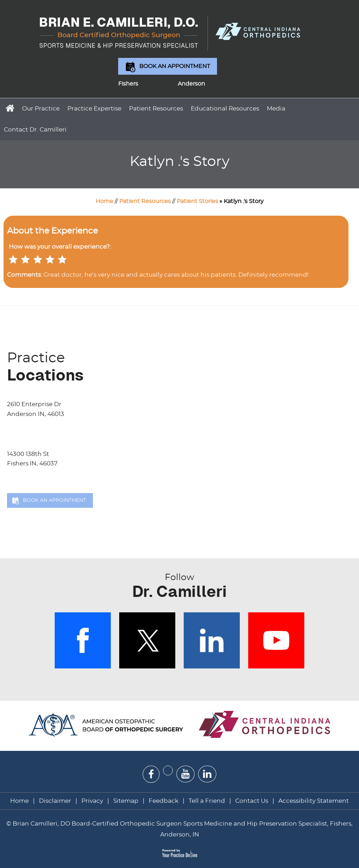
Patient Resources (156, 109)
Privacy (92, 801)
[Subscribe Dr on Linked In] (207, 774)
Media (276, 109)
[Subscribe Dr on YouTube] (185, 774)
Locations (183, 367)
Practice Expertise (94, 109)
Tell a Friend (207, 801)
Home (9, 108)
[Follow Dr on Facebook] (151, 774)
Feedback (164, 801)
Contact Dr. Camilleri (35, 130)
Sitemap (126, 801)
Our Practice (41, 109)
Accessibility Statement (314, 801)
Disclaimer (56, 801)
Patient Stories (197, 201)
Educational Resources (225, 109)
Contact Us (252, 801)
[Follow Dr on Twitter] (168, 771)
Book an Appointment (175, 66)
